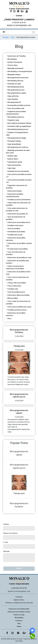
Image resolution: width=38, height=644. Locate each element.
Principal (6, 37)
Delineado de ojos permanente (18, 171)
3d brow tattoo (13, 65)
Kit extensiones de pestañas (18, 249)
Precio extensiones (14, 286)
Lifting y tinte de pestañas (17, 283)
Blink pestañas (13, 298)
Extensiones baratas (15, 191)
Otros (9, 319)
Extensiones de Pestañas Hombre (19, 612)
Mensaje (6, 551)
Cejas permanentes (14, 165)
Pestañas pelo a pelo (15, 235)
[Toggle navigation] (34, 32)
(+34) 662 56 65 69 (19, 588)
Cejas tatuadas (13, 99)
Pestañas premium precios (17, 310)
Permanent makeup (14, 141)
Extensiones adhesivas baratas (18, 295)
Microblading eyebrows (16, 117)
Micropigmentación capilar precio (19, 395)
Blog (13, 37)
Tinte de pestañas (14, 229)
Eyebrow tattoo (13, 159)
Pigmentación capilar (15, 162)
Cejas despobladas (14, 144)
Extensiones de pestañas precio (19, 222)
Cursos (19, 16)
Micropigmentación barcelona (18, 78)
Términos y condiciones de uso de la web (19, 603)
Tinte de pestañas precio (16, 292)
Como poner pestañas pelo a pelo (19, 307)
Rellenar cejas (12, 156)
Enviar (19, 568)
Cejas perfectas (13, 96)
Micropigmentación (14, 102)
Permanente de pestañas (16, 232)
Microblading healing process (18, 129)
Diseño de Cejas (19, 615)
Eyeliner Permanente (15, 62)
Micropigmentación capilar (17, 93)
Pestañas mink (13, 289)
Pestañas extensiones (15, 225)
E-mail (6, 542)
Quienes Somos (19, 600)
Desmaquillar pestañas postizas (19, 105)
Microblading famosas (15, 81)
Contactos (19, 597)
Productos (19, 621)
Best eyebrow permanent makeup (19, 123)
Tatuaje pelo (19, 346)
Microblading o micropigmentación (20, 71)
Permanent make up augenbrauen (19, 126)
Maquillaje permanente (15, 68)
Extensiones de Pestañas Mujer (19, 609)
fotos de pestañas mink (16, 108)
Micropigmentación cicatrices (18, 147)
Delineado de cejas (14, 84)
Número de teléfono (10, 533)
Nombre (6, 524)
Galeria (19, 626)
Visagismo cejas (13, 120)
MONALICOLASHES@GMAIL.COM (19, 591)
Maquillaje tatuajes (14, 75)
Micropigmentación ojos (16, 90)
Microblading (12, 59)
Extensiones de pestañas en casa (19, 258)
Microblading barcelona (16, 87)
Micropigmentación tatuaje (17, 138)
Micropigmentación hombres (19, 331)
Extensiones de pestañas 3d (18, 214)
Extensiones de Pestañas (17, 56)
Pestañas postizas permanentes (19, 200)
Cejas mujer (12, 168)
